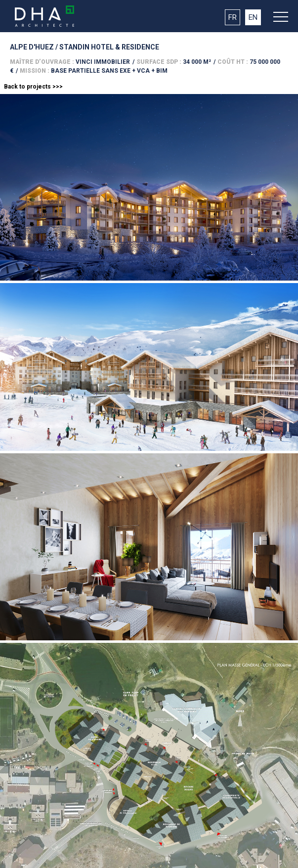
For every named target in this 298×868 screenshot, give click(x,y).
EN (253, 17)
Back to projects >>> (33, 87)
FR (233, 17)
